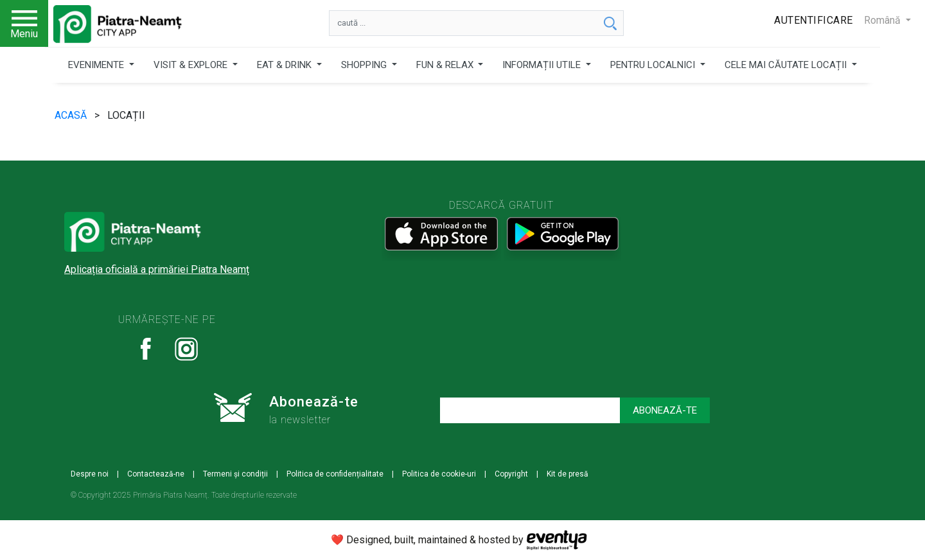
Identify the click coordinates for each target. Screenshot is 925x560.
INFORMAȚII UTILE (543, 65)
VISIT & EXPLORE (192, 65)
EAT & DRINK (286, 65)
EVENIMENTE (97, 65)
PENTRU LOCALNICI (654, 65)
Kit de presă (568, 474)
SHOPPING (365, 65)
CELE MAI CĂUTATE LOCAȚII (787, 65)
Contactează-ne (156, 474)
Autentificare (814, 20)
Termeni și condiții (235, 474)
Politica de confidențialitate (335, 474)
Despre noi (90, 474)
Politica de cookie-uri (439, 474)
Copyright (511, 474)
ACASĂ (72, 115)
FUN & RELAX (446, 65)
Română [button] (884, 20)
